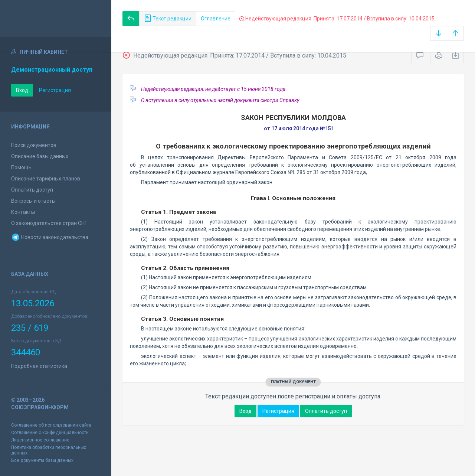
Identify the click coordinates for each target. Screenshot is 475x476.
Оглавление (216, 19)
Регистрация (55, 90)
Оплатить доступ (32, 190)
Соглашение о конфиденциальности (50, 433)
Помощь (21, 167)
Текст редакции (168, 19)
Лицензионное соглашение (40, 440)
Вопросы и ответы (33, 201)
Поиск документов (34, 145)
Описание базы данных (40, 156)
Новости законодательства (50, 237)
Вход (22, 90)
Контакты (23, 212)
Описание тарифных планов (46, 179)
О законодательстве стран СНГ (49, 223)
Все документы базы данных (42, 460)
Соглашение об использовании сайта (51, 425)
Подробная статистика (39, 366)
